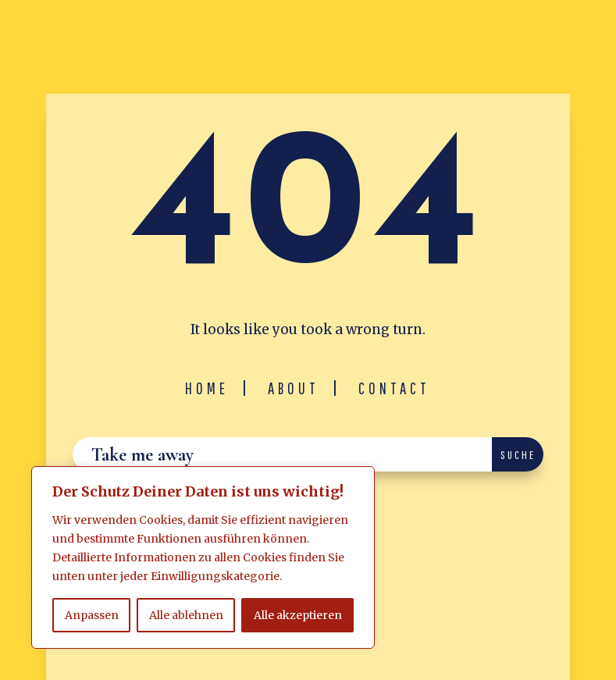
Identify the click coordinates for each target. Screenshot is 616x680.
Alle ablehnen (186, 615)
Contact (394, 388)
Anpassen (92, 615)
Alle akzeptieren (298, 615)
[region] (203, 557)
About (294, 388)
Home (207, 388)
